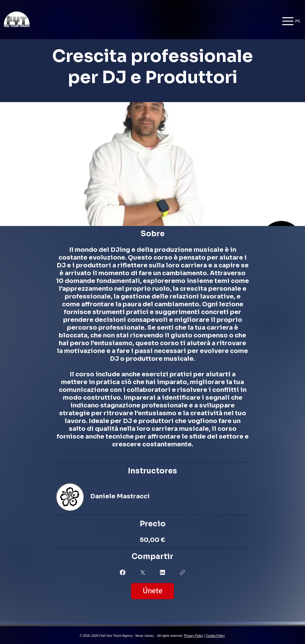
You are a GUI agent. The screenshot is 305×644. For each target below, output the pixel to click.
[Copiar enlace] (182, 572)
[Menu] (292, 21)
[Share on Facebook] (123, 572)
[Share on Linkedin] (162, 572)
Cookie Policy (216, 636)
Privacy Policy (194, 636)
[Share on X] (143, 572)
